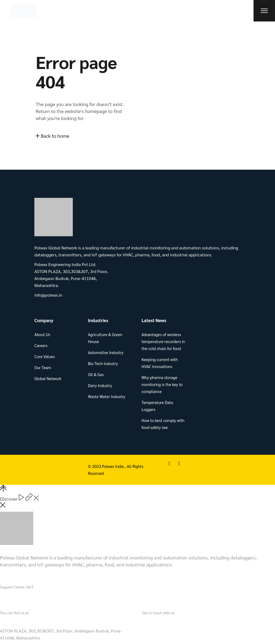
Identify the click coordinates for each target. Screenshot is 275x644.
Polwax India (113, 466)
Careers (41, 345)
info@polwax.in (158, 621)
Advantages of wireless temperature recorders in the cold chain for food (163, 341)
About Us (42, 334)
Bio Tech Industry (103, 363)
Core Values (45, 356)
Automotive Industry (106, 352)
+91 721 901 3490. (35, 597)
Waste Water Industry (107, 396)
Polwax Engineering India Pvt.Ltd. (34, 621)
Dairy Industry (100, 385)
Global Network (48, 378)
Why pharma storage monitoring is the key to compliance (162, 384)
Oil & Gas (96, 374)
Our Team (43, 367)
